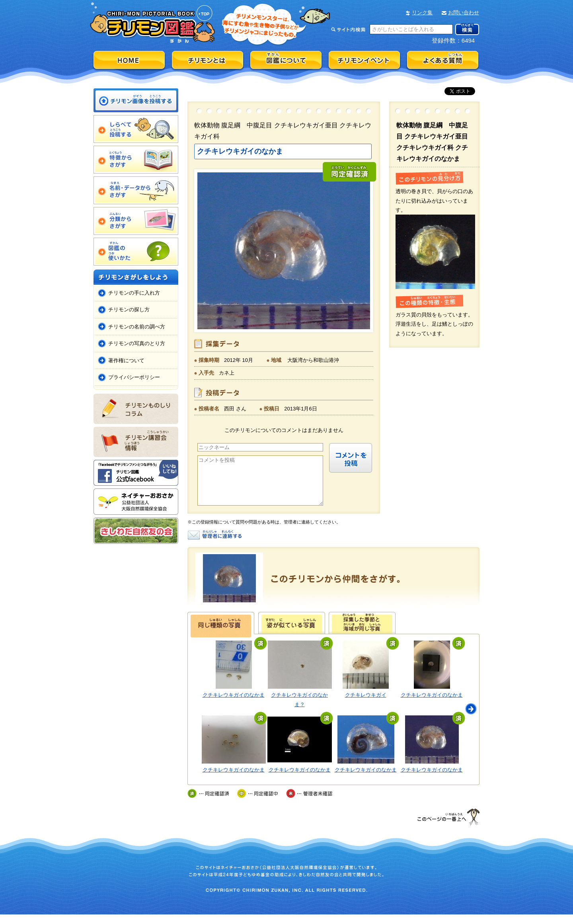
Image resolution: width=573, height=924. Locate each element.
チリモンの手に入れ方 (134, 293)
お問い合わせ (464, 13)
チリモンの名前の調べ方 (137, 327)
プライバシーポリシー (134, 377)
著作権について (126, 360)
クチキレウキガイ (366, 704)
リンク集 (422, 13)
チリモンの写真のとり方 (137, 343)
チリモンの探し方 (129, 310)
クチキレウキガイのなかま (234, 704)
